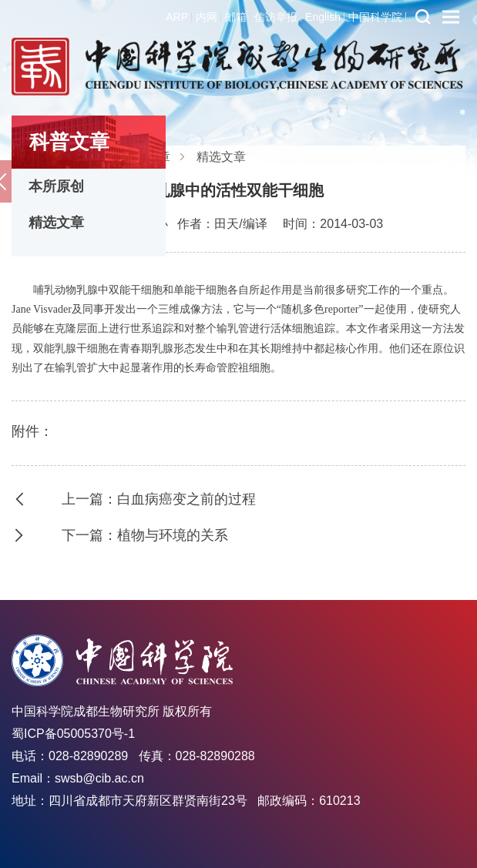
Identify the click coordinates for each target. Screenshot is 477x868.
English (323, 17)
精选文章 (56, 223)
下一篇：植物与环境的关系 (145, 535)
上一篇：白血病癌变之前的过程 (159, 499)
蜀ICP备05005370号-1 (73, 734)
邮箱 (236, 17)
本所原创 (56, 186)
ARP (177, 17)
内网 (207, 17)
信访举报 (276, 17)
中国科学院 (375, 17)
